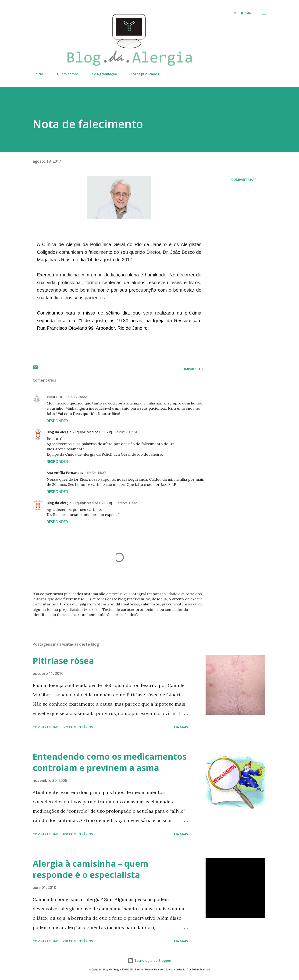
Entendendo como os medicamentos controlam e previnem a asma (110, 762)
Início (36, 74)
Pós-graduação (102, 74)
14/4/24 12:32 (126, 503)
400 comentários (78, 834)
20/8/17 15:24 (126, 432)
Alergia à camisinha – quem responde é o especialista (91, 869)
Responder (57, 421)
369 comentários (78, 727)
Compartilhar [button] (244, 180)
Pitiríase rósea (63, 661)
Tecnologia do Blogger (149, 960)
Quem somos (65, 74)
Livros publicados (142, 74)
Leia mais (180, 727)
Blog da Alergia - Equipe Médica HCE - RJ (79, 432)
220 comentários (78, 941)
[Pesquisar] (243, 13)
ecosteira (54, 397)
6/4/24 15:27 (96, 473)
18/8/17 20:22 (76, 397)
